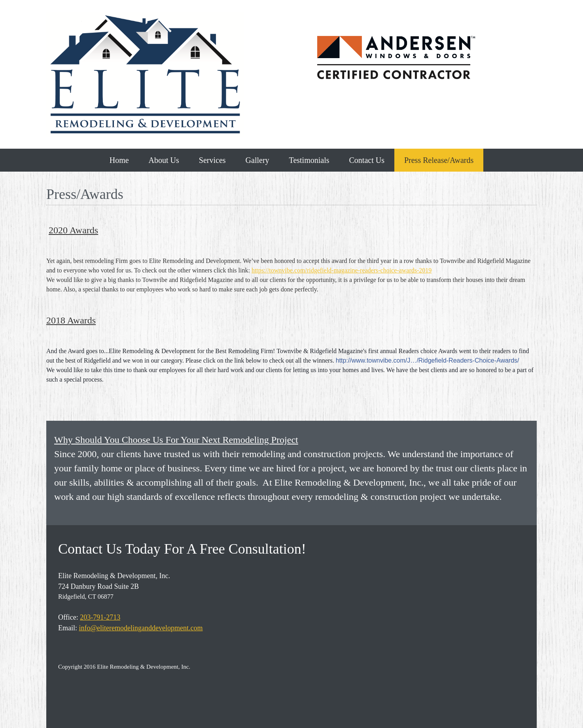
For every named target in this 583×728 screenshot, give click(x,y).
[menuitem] (119, 160)
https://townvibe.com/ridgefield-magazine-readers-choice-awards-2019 (342, 270)
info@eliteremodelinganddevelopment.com (141, 628)
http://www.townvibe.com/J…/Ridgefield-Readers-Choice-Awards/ (428, 360)
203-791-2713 (100, 617)
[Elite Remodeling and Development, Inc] (145, 74)
